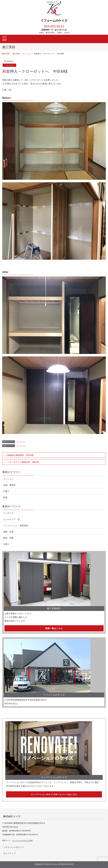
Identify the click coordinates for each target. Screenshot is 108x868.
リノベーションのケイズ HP (22, 840)
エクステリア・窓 (12, 519)
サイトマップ (9, 853)
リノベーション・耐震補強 (16, 526)
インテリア (21, 446)
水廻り (6, 544)
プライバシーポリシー (14, 847)
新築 (5, 497)
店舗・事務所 (9, 485)
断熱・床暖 (8, 538)
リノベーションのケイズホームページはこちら (54, 794)
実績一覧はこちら (54, 628)
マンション (9, 65)
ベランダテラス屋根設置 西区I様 (23, 462)
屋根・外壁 (8, 532)
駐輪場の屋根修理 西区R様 (21, 455)
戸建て (6, 491)
